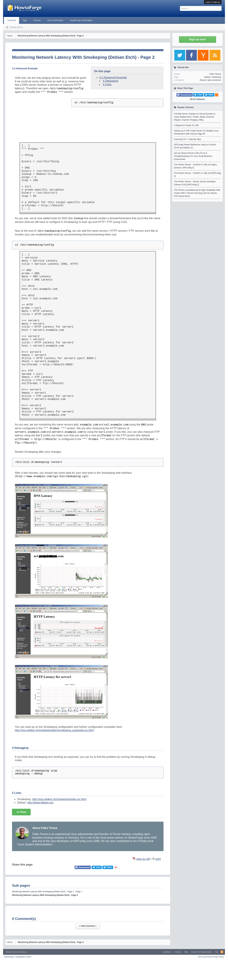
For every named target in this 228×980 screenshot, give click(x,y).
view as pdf (143, 859)
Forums (37, 20)
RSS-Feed (222, 952)
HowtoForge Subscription (81, 20)
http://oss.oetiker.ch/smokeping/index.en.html (59, 799)
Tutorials (12, 20)
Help (186, 952)
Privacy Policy (218, 957)
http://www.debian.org (40, 803)
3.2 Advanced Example (113, 77)
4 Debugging (111, 81)
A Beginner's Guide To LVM (186, 125)
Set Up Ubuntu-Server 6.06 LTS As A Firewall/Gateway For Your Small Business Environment (193, 156)
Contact (178, 952)
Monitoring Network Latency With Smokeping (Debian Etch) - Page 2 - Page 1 (47, 892)
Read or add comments (210, 80)
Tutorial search (16, 27)
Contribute (167, 952)
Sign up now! (197, 39)
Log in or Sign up (213, 2)
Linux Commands (55, 20)
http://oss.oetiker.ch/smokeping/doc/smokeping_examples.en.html (54, 730)
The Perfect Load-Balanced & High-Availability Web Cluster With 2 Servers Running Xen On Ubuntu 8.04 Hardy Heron (197, 193)
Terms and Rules (205, 957)
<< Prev (21, 812)
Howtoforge (18, 957)
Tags (25, 20)
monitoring (216, 77)
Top (216, 952)
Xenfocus (23, 952)
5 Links (107, 84)
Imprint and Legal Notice (202, 952)
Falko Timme (215, 74)
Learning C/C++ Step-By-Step (187, 139)
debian (207, 77)
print (158, 859)
